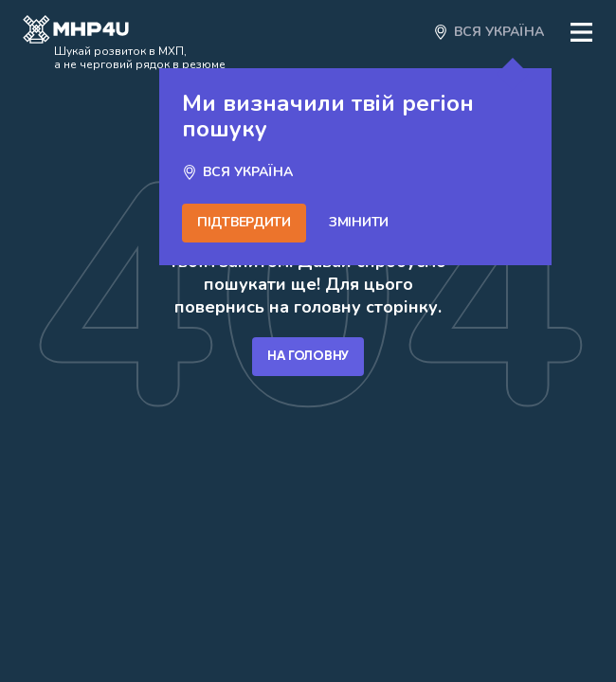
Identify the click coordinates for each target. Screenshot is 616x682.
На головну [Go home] (308, 356)
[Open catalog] (76, 32)
